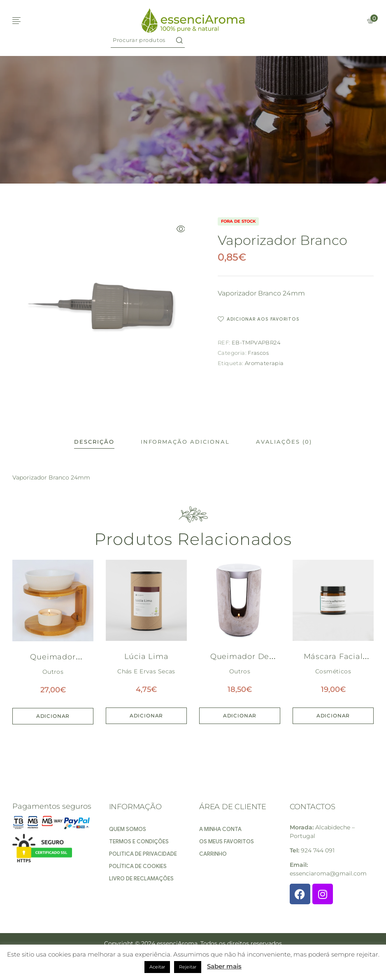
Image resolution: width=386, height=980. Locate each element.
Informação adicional (185, 442)
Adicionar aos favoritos (263, 319)
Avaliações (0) (284, 442)
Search (179, 40)
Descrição (94, 442)
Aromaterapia (264, 363)
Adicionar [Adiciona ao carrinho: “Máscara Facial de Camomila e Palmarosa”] (333, 716)
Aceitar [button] (157, 967)
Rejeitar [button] (188, 967)
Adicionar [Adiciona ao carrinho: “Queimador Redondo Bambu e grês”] (53, 716)
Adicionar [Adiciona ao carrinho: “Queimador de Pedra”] (240, 716)
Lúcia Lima (146, 656)
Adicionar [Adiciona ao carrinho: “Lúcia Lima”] (146, 716)
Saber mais (224, 966)
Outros (53, 672)
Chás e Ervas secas (146, 671)
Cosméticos (333, 671)
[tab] (94, 442)
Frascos (258, 353)
